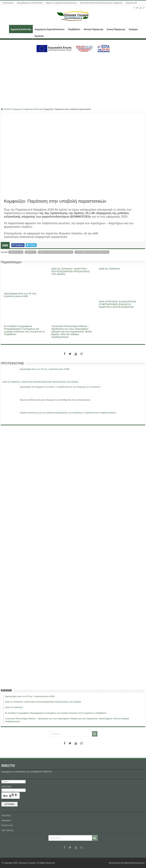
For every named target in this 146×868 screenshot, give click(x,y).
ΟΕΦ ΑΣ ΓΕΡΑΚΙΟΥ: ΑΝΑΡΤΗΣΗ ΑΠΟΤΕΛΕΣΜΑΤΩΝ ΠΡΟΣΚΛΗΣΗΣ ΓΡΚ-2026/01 (71, 271)
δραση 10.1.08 (16, 252)
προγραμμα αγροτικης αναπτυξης (92, 252)
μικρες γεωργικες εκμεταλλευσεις (56, 252)
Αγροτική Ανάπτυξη (21, 29)
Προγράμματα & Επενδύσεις (30, 3)
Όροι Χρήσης (7, 830)
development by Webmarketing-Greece (127, 863)
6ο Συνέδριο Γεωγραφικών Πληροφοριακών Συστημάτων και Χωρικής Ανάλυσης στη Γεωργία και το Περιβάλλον (24, 330)
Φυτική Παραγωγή (94, 29)
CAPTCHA (7, 787)
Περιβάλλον (74, 29)
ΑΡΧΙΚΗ (5, 29)
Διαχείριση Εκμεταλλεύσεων (50, 29)
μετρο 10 (31, 252)
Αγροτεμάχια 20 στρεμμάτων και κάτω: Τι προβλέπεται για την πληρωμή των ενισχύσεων (60, 387)
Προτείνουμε (8, 3)
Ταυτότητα (6, 815)
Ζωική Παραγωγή (116, 29)
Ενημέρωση (18, 109)
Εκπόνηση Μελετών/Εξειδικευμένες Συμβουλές (101, 3)
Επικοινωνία (131, 3)
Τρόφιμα (133, 29)
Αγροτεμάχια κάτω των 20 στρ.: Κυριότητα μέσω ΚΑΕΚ (21, 295)
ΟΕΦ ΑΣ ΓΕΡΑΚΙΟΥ (109, 269)
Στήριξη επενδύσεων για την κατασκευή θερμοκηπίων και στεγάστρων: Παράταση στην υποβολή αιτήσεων (68, 413)
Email (5, 782)
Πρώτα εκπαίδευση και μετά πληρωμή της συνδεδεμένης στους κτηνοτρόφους (55, 400)
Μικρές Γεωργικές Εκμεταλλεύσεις (61, 3)
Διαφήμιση (6, 820)
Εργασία (39, 36)
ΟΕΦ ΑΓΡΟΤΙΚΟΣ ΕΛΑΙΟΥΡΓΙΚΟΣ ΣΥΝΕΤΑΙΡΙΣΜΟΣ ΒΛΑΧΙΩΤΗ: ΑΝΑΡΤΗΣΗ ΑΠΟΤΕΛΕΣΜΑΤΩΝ (117, 304)
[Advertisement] (73, 79)
